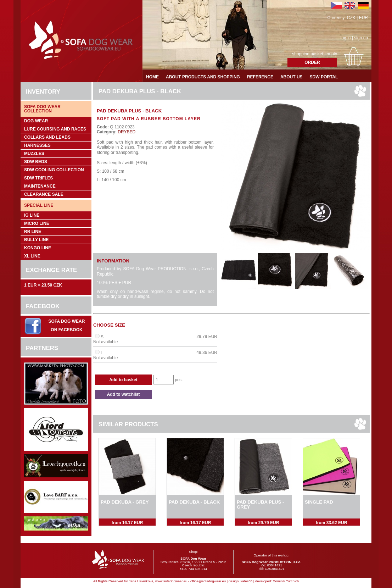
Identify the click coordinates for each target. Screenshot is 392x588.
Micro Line (37, 223)
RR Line (33, 232)
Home (152, 77)
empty (331, 54)
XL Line (32, 256)
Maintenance (40, 186)
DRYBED (126, 132)
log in (346, 38)
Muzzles (34, 154)
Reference (260, 77)
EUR (363, 18)
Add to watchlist (124, 394)
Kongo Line (38, 248)
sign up (361, 38)
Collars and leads (47, 137)
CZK (351, 18)
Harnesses (37, 145)
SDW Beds (36, 162)
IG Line (32, 215)
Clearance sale (44, 194)
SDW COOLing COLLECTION (54, 170)
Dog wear (36, 121)
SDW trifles (38, 178)
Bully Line (36, 240)
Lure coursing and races (55, 129)
